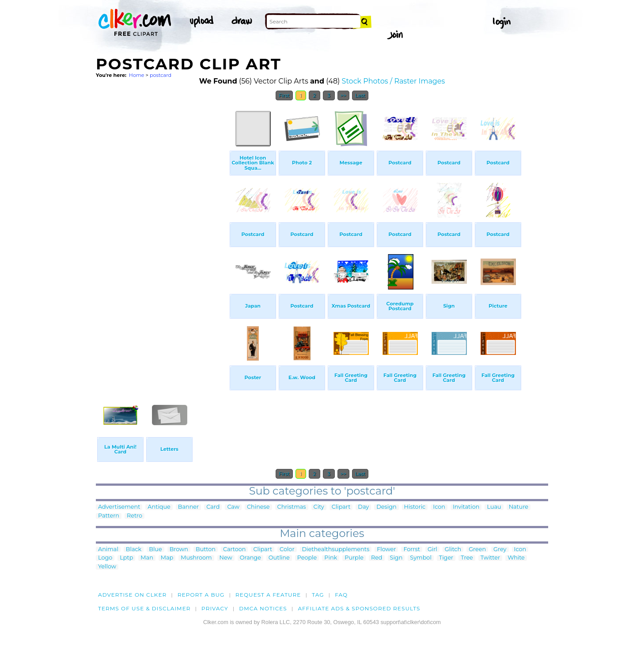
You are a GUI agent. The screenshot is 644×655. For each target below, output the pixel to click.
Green (477, 550)
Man (147, 558)
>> (343, 95)
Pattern (109, 516)
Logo (105, 558)
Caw (233, 507)
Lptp (126, 558)
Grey (500, 550)
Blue (155, 550)
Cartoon (235, 550)
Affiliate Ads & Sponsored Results (359, 608)
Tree (467, 558)
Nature (519, 507)
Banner (188, 507)
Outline (279, 558)
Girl (432, 550)
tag (318, 595)
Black (134, 550)
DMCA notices (263, 608)
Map (167, 558)
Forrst (411, 550)
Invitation (466, 507)
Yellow (107, 567)
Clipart (341, 507)
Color (287, 550)
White (516, 558)
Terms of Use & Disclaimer (144, 608)
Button (206, 550)
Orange (250, 558)
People (307, 558)
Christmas (292, 507)
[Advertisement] (162, 238)
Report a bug (201, 595)
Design (386, 507)
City (319, 507)
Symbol (421, 558)
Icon (439, 507)
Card (213, 507)
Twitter (490, 558)
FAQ (341, 595)
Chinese (258, 507)
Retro (134, 516)
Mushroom (196, 558)
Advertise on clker (132, 595)
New (226, 558)
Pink (331, 558)
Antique (159, 507)
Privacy (215, 608)
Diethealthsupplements (336, 550)
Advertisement (119, 507)
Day (363, 507)
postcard (161, 75)
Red (377, 558)
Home (137, 75)
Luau (494, 507)
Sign (396, 558)
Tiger (446, 558)
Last (360, 95)
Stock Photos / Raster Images (394, 81)
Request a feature (268, 595)
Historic (415, 507)
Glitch (453, 550)
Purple (354, 558)
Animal (108, 550)
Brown (179, 550)
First (284, 95)
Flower (386, 550)
